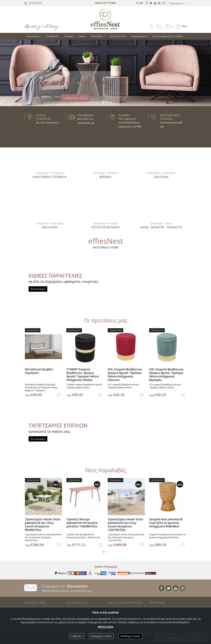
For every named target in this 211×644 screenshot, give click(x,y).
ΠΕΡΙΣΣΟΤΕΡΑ (106, 627)
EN (141, 3)
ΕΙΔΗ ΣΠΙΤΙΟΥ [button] (117, 36)
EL (138, 3)
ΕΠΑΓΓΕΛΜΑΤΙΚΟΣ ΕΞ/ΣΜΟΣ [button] (168, 36)
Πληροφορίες (176, 3)
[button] (168, 29)
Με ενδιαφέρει (38, 289)
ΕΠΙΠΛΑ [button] (68, 36)
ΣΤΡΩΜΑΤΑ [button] (52, 36)
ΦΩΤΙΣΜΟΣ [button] (97, 36)
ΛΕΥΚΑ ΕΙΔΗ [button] (33, 36)
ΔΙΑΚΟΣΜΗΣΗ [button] (139, 36)
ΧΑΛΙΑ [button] (82, 36)
